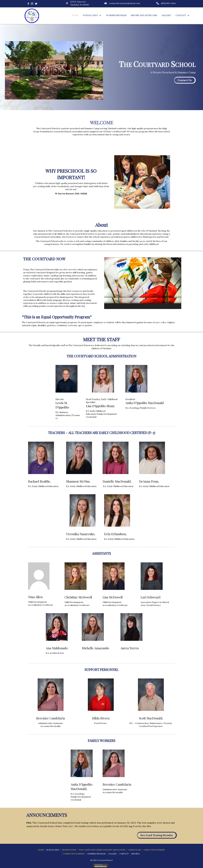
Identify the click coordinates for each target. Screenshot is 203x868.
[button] (100, 15)
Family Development (154, 850)
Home (41, 850)
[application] (143, 283)
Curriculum (134, 850)
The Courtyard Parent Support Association (102, 850)
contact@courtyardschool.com (124, 3)
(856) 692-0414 (168, 3)
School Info (53, 850)
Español (136, 854)
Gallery (112, 854)
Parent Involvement (74, 854)
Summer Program (97, 854)
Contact (124, 854)
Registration (69, 850)
